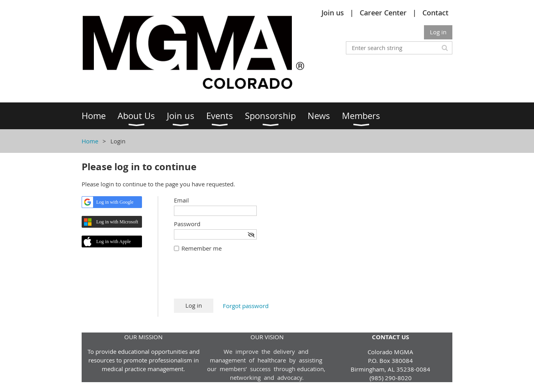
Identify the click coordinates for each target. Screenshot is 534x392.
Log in (438, 32)
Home (90, 141)
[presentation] (234, 279)
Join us (333, 13)
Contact (435, 13)
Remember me (202, 248)
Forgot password (246, 306)
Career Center (383, 13)
